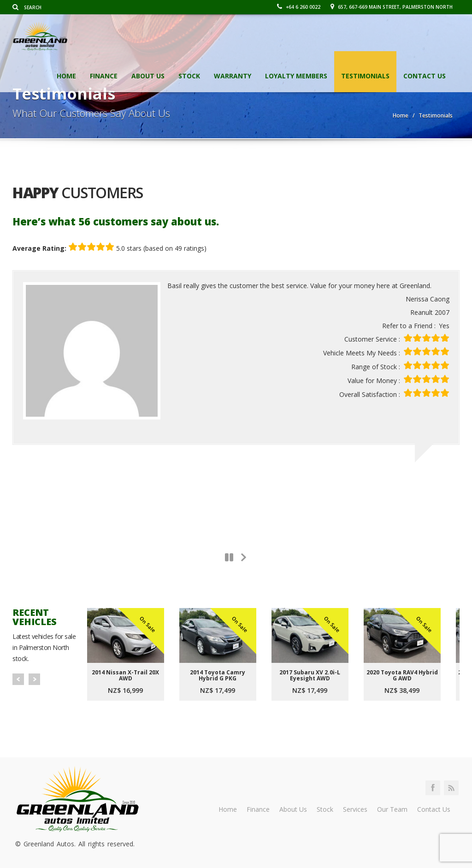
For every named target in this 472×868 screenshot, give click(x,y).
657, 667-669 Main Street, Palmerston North (392, 7)
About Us (148, 76)
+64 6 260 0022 (299, 7)
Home (66, 76)
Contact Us (425, 76)
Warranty (233, 76)
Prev (18, 679)
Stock (189, 76)
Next (34, 679)
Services (355, 809)
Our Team (392, 809)
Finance (104, 76)
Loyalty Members (296, 76)
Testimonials (365, 76)
